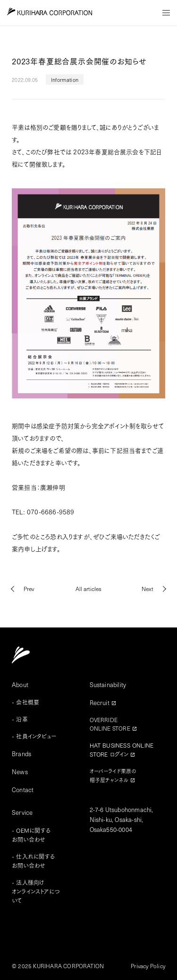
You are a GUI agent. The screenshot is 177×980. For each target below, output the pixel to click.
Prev (29, 589)
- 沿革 (20, 719)
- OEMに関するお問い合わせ (31, 835)
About (20, 684)
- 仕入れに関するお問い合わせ (33, 861)
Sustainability (108, 684)
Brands (21, 754)
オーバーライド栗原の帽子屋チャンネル (113, 775)
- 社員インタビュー (34, 736)
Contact (23, 790)
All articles (88, 589)
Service (22, 812)
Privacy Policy (148, 966)
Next (147, 589)
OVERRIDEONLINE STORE (110, 724)
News (20, 772)
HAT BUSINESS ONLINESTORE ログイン (122, 750)
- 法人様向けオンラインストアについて (36, 891)
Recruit (100, 702)
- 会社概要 (25, 702)
